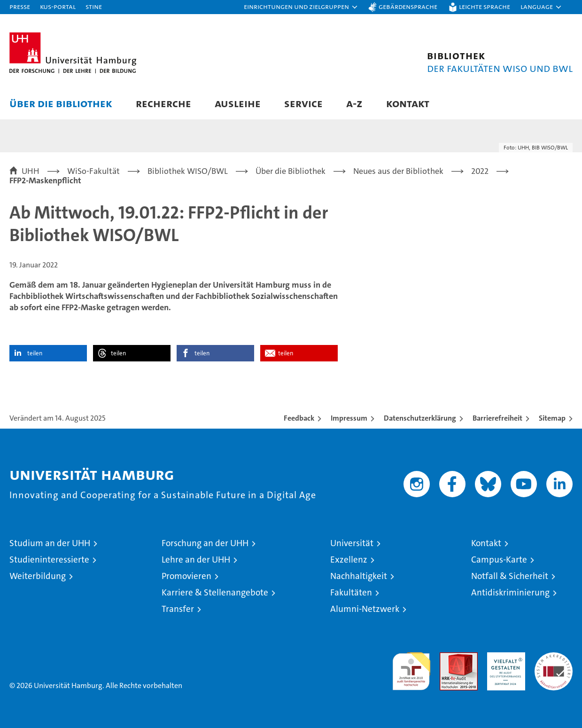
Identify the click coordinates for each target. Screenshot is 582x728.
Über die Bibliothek (61, 103)
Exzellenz (349, 560)
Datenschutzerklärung (420, 418)
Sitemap (552, 418)
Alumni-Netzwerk (365, 609)
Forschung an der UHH (205, 543)
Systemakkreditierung (554, 657)
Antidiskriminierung (510, 592)
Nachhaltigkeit (359, 576)
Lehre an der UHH (196, 560)
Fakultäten (351, 592)
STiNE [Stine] (94, 6)
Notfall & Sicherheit (510, 576)
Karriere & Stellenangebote (215, 592)
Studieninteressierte (49, 560)
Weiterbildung (38, 576)
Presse (20, 6)
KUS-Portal (58, 6)
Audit (449, 657)
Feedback (299, 418)
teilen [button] (35, 353)
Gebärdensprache (408, 6)
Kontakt (408, 103)
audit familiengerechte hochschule (411, 667)
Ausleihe (238, 103)
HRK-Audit (504, 657)
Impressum (349, 418)
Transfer (178, 609)
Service (303, 103)
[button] (301, 7)
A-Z (354, 103)
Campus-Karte (499, 560)
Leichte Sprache (485, 6)
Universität (352, 543)
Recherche (163, 103)
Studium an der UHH (50, 543)
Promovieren (186, 576)
